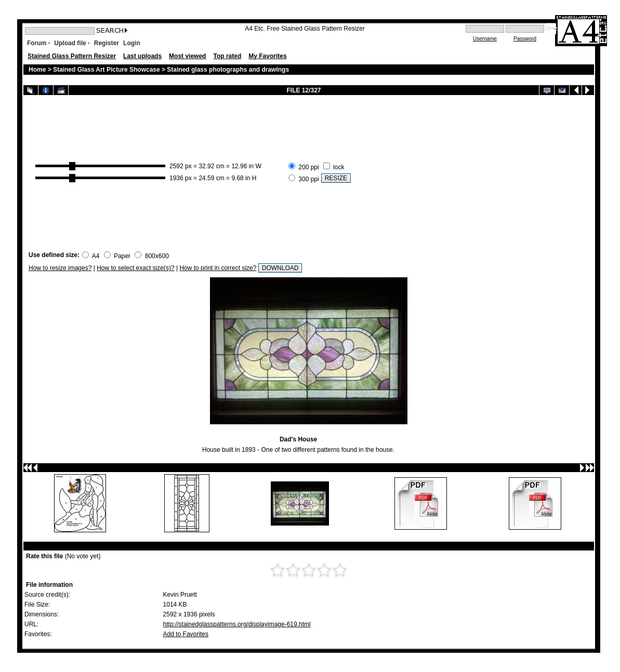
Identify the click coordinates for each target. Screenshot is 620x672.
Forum (37, 43)
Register (107, 43)
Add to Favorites (186, 634)
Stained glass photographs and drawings (228, 70)
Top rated (227, 56)
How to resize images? (60, 268)
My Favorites (267, 56)
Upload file (70, 43)
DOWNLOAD (280, 268)
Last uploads (142, 56)
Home (37, 70)
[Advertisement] (471, 172)
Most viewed (187, 56)
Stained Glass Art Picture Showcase (107, 70)
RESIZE (336, 178)
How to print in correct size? (218, 268)
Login (132, 43)
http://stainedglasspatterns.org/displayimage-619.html (237, 624)
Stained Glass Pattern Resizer (72, 56)
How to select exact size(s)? (135, 268)
